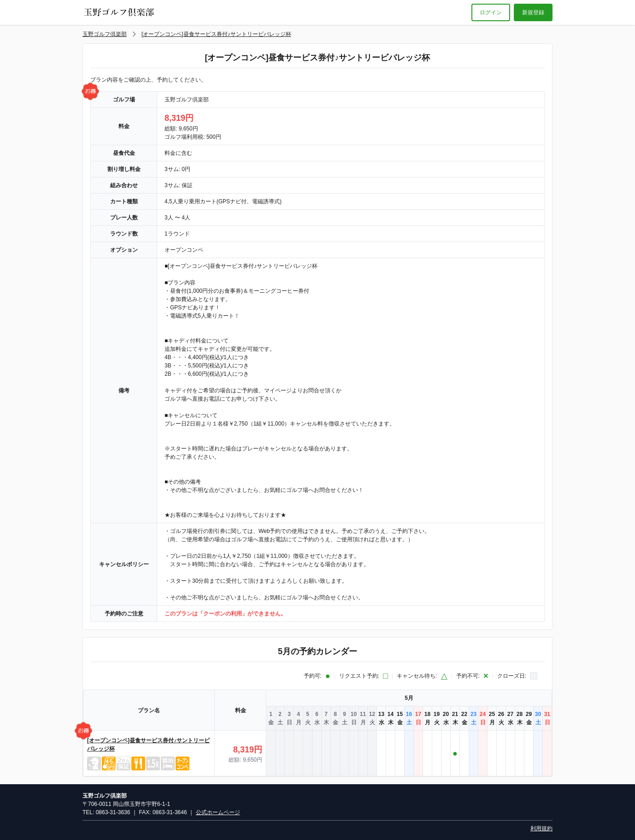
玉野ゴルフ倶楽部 (105, 34)
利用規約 (541, 828)
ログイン (491, 12)
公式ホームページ (218, 812)
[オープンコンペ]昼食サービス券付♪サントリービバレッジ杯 (216, 34)
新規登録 (533, 12)
